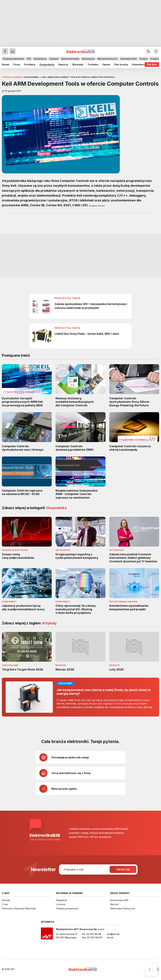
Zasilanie (54, 59)
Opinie (106, 64)
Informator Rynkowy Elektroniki (19, 908)
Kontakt (6, 900)
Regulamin (62, 900)
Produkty (30, 64)
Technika (93, 64)
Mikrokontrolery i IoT (107, 59)
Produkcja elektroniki (13, 59)
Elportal (114, 904)
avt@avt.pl (113, 934)
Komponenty (40, 59)
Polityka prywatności (67, 908)
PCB (29, 59)
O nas (5, 904)
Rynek (6, 64)
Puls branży (121, 64)
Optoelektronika (129, 59)
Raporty (63, 64)
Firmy (17, 64)
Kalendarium (140, 64)
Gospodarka (47, 64)
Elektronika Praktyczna (122, 908)
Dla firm (152, 64)
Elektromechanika (70, 59)
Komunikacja (88, 59)
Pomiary (144, 59)
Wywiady (78, 64)
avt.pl (110, 937)
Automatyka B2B (119, 900)
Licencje (61, 904)
